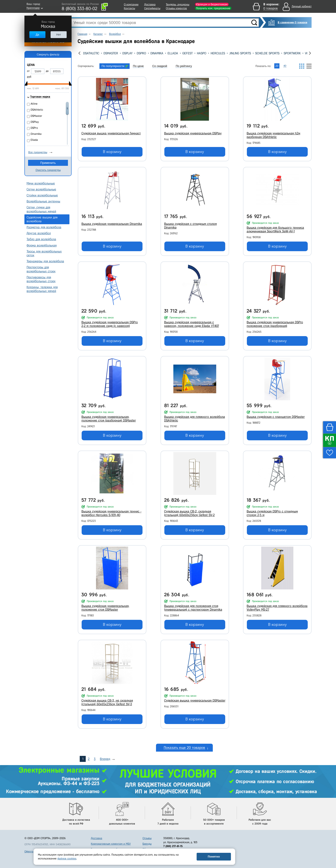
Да (37, 35)
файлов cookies (67, 858)
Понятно (214, 857)
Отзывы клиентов (176, 8)
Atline (34, 104)
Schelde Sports (267, 53)
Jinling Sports (240, 53)
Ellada (173, 53)
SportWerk (292, 53)
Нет (58, 35)
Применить (48, 163)
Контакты (129, 8)
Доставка (150, 4)
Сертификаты (152, 8)
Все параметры (38, 152)
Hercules (218, 53)
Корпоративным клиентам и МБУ (111, 844)
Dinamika (157, 53)
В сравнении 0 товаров (292, 22)
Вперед (105, 759)
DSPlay (127, 53)
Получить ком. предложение (213, 8)
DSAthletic (91, 53)
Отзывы (147, 838)
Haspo (202, 53)
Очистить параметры (48, 170)
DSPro (141, 53)
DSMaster (111, 53)
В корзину (112, 152)
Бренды (147, 844)
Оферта (29, 851)
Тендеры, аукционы (178, 4)
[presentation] (79, 53)
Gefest (187, 53)
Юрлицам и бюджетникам (212, 4)
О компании (131, 4)
